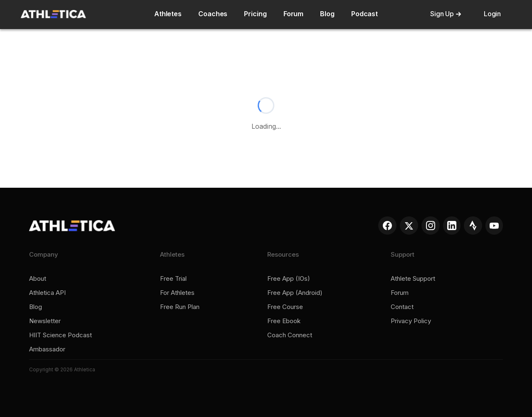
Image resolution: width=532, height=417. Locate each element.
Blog (327, 14)
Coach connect (290, 335)
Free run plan (180, 307)
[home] (53, 14)
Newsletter (45, 321)
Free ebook (284, 321)
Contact (402, 307)
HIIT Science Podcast (60, 335)
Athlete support (413, 279)
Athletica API (47, 293)
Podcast (365, 14)
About (38, 279)
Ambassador (47, 349)
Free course (285, 307)
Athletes (168, 14)
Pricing (255, 14)
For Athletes (177, 293)
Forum (294, 14)
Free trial (173, 279)
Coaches (213, 14)
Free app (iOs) (289, 279)
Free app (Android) (295, 293)
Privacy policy (411, 321)
